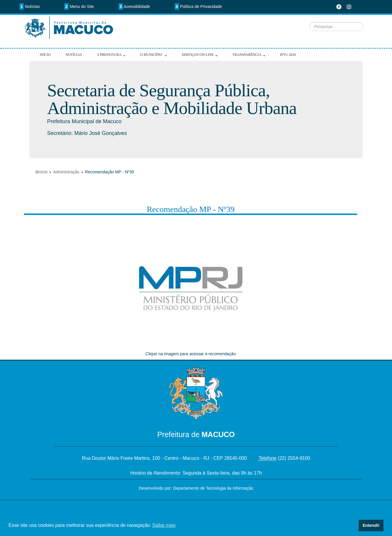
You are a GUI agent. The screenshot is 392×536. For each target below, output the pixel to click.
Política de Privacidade (198, 6)
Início (45, 55)
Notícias (30, 6)
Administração (66, 172)
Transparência (249, 55)
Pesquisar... (135, 15)
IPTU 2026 (288, 55)
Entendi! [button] (371, 525)
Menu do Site (79, 6)
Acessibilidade (134, 6)
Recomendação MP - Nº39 (191, 209)
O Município (154, 55)
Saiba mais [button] (164, 525)
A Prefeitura (111, 55)
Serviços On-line (200, 55)
